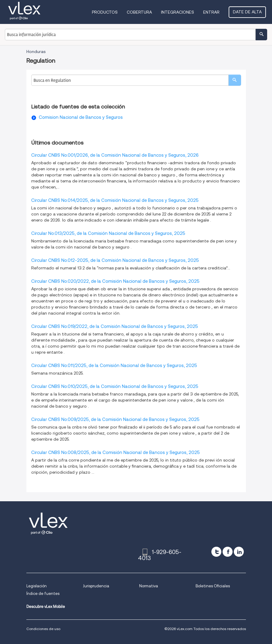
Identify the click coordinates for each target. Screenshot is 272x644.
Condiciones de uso (43, 629)
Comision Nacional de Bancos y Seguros (81, 117)
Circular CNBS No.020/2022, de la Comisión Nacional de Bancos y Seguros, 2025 (115, 281)
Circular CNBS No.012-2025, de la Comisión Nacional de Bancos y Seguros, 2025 (115, 260)
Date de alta (247, 12)
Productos (105, 12)
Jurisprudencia (96, 586)
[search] (235, 80)
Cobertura (139, 12)
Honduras (36, 52)
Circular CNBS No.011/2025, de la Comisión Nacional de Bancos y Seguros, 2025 (114, 365)
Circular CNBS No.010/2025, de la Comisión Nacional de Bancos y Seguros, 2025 (115, 386)
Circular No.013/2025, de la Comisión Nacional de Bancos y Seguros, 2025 (108, 233)
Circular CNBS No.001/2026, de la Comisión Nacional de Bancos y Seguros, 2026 (115, 155)
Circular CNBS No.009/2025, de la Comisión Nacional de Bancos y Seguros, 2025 (115, 419)
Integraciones (178, 12)
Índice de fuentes (43, 594)
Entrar (211, 12)
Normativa (149, 586)
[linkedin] (239, 552)
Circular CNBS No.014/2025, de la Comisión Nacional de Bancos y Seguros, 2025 (115, 200)
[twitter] (216, 552)
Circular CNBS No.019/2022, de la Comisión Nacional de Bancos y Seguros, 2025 (115, 326)
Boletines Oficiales (213, 586)
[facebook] (228, 552)
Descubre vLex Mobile (46, 607)
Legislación (37, 586)
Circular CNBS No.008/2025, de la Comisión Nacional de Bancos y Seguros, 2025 (116, 452)
